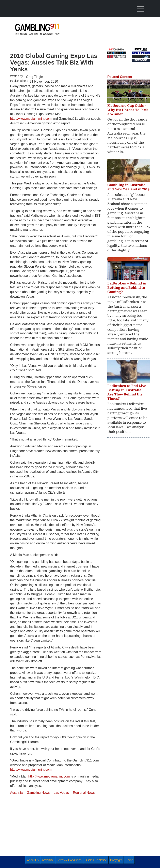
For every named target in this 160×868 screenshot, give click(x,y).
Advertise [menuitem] (48, 860)
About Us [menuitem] (33, 860)
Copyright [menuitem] (116, 860)
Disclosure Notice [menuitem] (96, 860)
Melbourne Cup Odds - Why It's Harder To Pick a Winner (128, 110)
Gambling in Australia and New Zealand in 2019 (128, 187)
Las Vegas (61, 793)
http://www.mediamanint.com (31, 119)
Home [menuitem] (129, 860)
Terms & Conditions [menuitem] (69, 860)
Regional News (84, 793)
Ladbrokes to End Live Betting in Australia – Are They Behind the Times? (127, 392)
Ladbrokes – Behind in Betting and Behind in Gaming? (127, 288)
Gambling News (38, 793)
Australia (16, 793)
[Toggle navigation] (141, 9)
